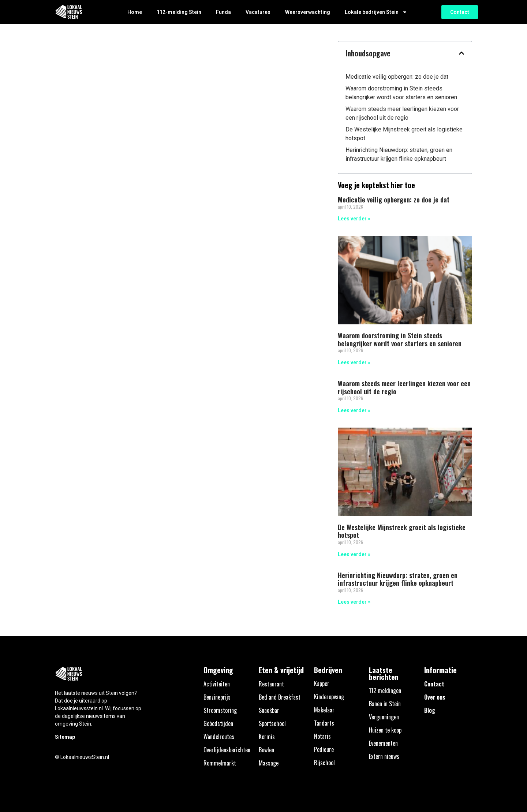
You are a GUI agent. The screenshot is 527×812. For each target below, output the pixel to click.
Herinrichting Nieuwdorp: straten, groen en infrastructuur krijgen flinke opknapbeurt (399, 154)
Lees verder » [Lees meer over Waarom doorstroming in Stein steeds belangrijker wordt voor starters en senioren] (354, 362)
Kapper (322, 684)
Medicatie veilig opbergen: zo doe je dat (397, 77)
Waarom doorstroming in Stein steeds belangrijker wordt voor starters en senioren (401, 93)
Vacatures (258, 12)
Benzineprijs (217, 697)
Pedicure (324, 749)
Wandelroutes (219, 737)
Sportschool (272, 723)
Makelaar (324, 710)
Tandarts (324, 723)
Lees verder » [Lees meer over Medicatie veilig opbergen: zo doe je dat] (354, 219)
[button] (461, 53)
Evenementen (383, 743)
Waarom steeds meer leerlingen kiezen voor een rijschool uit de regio (402, 113)
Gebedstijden (218, 723)
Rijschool (324, 763)
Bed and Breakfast (280, 697)
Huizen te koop (385, 730)
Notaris (322, 736)
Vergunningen (384, 717)
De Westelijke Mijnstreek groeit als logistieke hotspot (404, 134)
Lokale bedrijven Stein (376, 12)
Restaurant (271, 684)
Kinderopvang (329, 697)
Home (135, 12)
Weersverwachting (308, 12)
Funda (223, 12)
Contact (434, 684)
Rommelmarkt (220, 763)
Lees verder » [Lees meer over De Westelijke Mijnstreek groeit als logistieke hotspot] (354, 554)
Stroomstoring (220, 710)
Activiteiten (217, 684)
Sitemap (65, 737)
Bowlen (266, 750)
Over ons (435, 697)
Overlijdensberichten (227, 750)
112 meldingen (385, 690)
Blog (430, 710)
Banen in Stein (385, 704)
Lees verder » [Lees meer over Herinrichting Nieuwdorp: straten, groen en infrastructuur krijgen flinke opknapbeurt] (354, 602)
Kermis (267, 737)
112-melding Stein (179, 12)
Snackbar (269, 710)
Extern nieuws (384, 756)
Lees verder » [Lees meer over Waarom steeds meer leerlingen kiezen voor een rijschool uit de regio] (354, 410)
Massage (269, 763)
